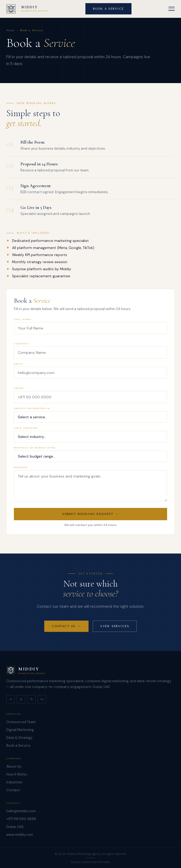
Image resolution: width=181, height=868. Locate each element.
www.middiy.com (20, 835)
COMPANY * (22, 349)
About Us (14, 766)
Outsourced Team (21, 722)
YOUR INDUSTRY (26, 433)
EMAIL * (20, 369)
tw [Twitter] (42, 699)
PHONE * (20, 394)
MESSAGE (21, 473)
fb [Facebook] (31, 699)
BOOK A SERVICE (108, 9)
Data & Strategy (19, 738)
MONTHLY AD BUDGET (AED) (35, 453)
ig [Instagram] (21, 699)
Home (11, 30)
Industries (14, 782)
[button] (172, 9)
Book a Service (18, 745)
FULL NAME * (24, 325)
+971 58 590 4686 (21, 819)
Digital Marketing (20, 730)
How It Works (17, 774)
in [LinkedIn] (11, 699)
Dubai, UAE (15, 827)
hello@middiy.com (21, 811)
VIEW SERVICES (115, 629)
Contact (13, 790)
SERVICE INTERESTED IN (32, 414)
